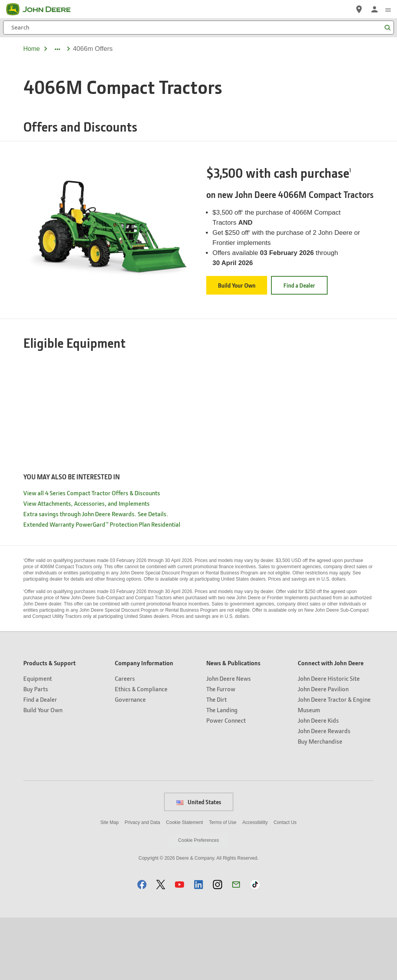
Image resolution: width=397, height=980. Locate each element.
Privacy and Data (142, 885)
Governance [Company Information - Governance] (130, 762)
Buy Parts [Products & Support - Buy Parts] (36, 751)
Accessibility (255, 885)
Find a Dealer (299, 285)
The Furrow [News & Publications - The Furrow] (221, 751)
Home (32, 49)
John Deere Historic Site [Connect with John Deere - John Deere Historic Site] (329, 741)
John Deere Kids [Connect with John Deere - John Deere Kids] (318, 783)
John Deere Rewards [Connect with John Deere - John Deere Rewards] (324, 793)
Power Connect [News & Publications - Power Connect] (226, 783)
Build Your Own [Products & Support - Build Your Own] (43, 772)
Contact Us (285, 885)
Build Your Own (237, 285)
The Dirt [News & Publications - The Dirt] (217, 762)
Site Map (110, 885)
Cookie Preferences (198, 903)
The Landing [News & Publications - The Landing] (222, 772)
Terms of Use (223, 885)
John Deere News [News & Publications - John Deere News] (229, 741)
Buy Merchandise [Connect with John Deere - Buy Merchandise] (320, 804)
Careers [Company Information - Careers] (125, 741)
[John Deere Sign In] (375, 9)
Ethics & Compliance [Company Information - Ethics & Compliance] (141, 751)
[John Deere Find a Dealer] (359, 9)
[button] (142, 947)
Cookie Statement (184, 885)
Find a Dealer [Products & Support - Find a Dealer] (40, 762)
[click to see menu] (388, 9)
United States (199, 864)
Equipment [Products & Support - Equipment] (38, 741)
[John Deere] (43, 9)
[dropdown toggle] (57, 49)
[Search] (198, 28)
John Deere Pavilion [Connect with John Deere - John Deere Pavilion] (323, 751)
